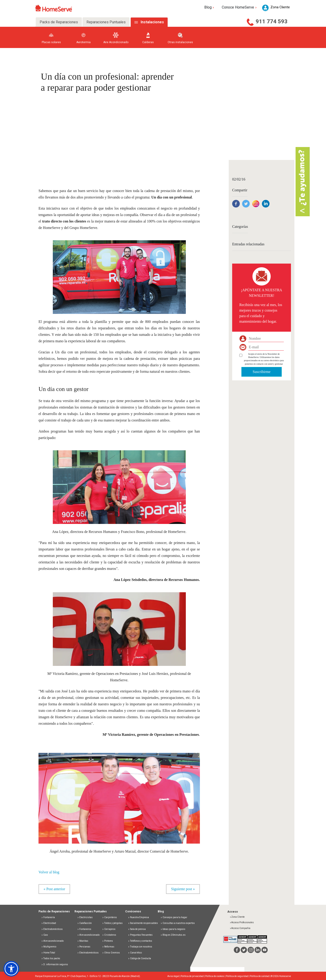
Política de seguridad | (238, 976)
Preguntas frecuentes (140, 935)
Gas (45, 935)
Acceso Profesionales (242, 922)
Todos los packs (51, 958)
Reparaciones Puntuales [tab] (106, 22)
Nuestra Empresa (138, 917)
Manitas (83, 941)
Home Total (48, 953)
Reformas (108, 947)
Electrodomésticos (52, 929)
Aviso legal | (174, 976)
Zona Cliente (237, 917)
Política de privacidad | (193, 976)
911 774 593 (272, 21)
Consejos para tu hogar (174, 917)
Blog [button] (210, 7)
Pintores (108, 941)
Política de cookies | (216, 976)
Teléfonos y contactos (140, 941)
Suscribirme (262, 372)
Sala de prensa (137, 929)
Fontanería (48, 917)
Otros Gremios (111, 953)
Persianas (84, 947)
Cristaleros (109, 935)
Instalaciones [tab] (152, 22)
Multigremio (49, 947)
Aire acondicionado (52, 941)
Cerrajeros (109, 929)
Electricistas (85, 917)
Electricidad (49, 923)
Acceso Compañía (240, 928)
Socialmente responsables (143, 923)
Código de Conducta (139, 958)
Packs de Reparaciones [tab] (59, 22)
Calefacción (84, 923)
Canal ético (135, 953)
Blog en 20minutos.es (173, 935)
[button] (11, 969)
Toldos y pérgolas (112, 923)
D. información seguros (55, 964)
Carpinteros (110, 917)
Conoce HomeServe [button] (240, 7)
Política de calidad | (260, 976)
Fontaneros (84, 929)
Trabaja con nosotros (140, 947)
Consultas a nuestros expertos (178, 923)
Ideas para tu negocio (173, 929)
